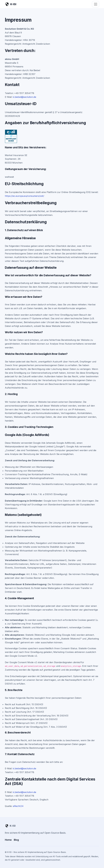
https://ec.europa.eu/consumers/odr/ (25, 196)
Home (8, 840)
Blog (16, 840)
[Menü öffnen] (96, 4)
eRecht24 (18, 806)
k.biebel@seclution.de (24, 97)
